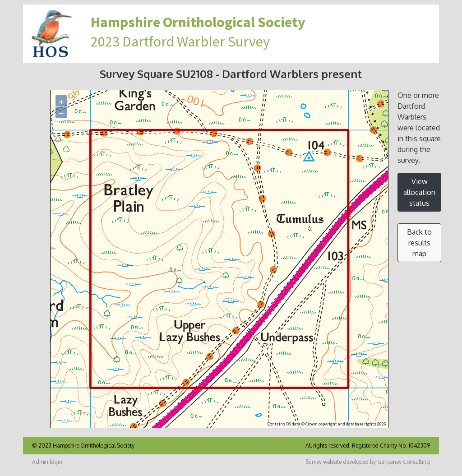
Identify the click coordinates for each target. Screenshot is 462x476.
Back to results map (419, 243)
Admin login (47, 462)
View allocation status (419, 192)
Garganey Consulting (404, 462)
